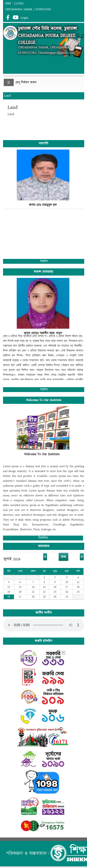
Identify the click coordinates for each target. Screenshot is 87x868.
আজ (63, 557)
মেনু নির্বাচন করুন (26, 83)
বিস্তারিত (44, 261)
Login (24, 18)
